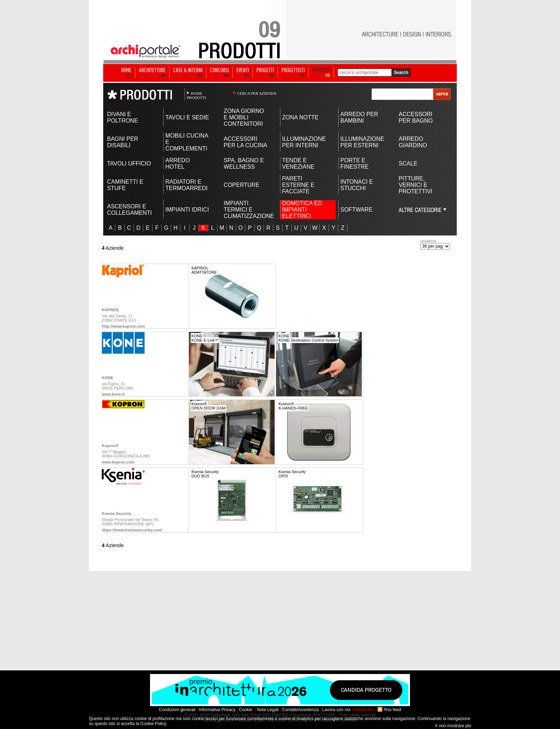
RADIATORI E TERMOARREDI (186, 185)
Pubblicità (363, 710)
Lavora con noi (336, 710)
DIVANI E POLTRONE (123, 117)
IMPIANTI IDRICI (187, 210)
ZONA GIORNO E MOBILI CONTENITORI (244, 117)
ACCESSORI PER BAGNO (416, 117)
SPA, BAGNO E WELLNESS (244, 163)
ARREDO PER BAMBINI (359, 117)
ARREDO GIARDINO (413, 142)
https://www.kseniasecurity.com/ (132, 530)
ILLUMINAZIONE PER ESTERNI (362, 142)
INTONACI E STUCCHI (357, 185)
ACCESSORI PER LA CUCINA (245, 142)
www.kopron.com (118, 462)
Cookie (246, 710)
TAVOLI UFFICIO (129, 163)
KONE (107, 378)
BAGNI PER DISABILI (123, 142)
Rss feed (393, 710)
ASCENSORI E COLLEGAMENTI (129, 210)
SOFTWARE (356, 210)
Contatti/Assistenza (301, 710)
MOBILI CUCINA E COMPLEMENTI (187, 142)
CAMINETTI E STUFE (125, 185)
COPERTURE (241, 185)
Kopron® (110, 446)
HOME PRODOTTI (196, 95)
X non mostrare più (453, 726)
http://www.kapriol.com (123, 326)
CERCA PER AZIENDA (257, 93)
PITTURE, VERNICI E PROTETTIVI (415, 185)
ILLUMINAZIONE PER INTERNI (304, 142)
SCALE (408, 163)
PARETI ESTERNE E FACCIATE (298, 185)
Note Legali (268, 710)
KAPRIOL (111, 310)
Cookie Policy (153, 724)
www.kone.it (113, 394)
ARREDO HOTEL (177, 163)
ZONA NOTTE (300, 117)
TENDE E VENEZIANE (298, 163)
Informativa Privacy (217, 710)
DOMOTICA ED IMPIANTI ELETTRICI (302, 210)
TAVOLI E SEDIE (187, 117)
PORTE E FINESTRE (354, 163)
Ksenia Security (117, 514)
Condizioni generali (177, 710)
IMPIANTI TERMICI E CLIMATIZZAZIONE (246, 210)
